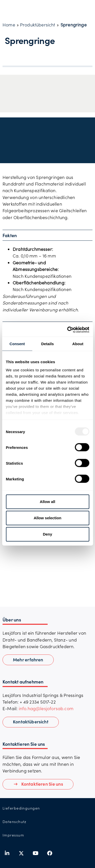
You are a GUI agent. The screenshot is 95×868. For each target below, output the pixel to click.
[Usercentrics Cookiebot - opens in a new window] (68, 330)
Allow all (48, 502)
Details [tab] (48, 344)
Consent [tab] (17, 344)
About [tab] (78, 344)
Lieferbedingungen (21, 808)
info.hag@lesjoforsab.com (46, 708)
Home (9, 25)
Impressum (13, 835)
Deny (48, 534)
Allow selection (48, 518)
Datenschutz (15, 822)
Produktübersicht (38, 25)
